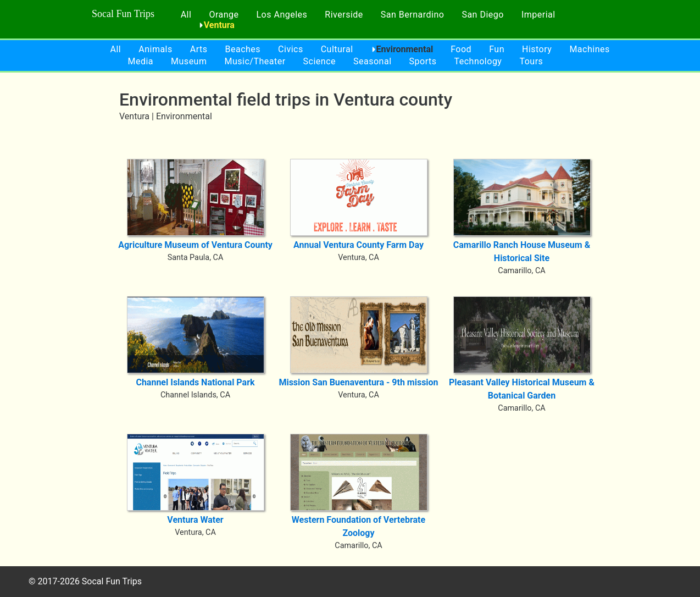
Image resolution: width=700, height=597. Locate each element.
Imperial (538, 15)
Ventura (219, 25)
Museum (189, 61)
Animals (155, 49)
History (537, 49)
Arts (199, 49)
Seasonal (373, 61)
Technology (478, 61)
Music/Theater (255, 61)
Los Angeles (282, 15)
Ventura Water (195, 520)
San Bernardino (413, 15)
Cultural (337, 49)
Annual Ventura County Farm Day (359, 245)
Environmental (405, 49)
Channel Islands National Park (195, 382)
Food (461, 49)
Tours (531, 61)
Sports (423, 61)
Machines (589, 49)
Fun (497, 49)
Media (141, 61)
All (186, 15)
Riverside (344, 15)
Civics (291, 49)
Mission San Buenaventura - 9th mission (358, 382)
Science (320, 61)
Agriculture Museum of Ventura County (195, 245)
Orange (224, 15)
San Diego (483, 15)
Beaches (243, 49)
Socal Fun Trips (123, 14)
